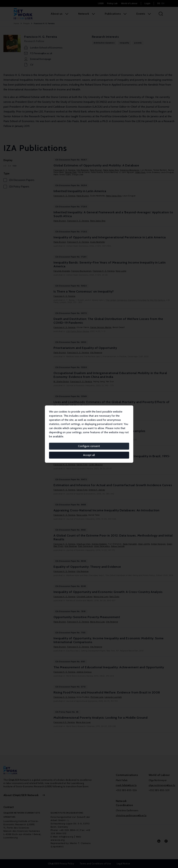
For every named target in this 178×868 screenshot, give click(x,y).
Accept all (89, 455)
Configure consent (89, 446)
